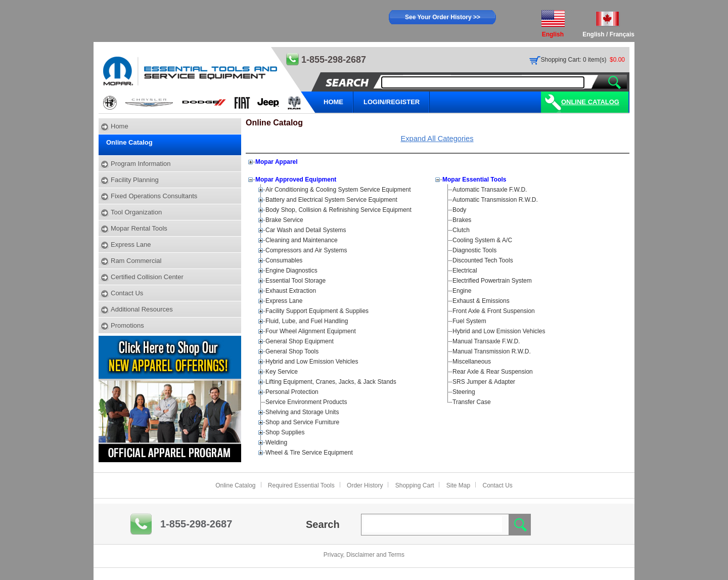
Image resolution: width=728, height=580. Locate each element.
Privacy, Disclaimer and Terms (364, 555)
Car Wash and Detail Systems (306, 230)
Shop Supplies (285, 432)
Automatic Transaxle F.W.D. (490, 190)
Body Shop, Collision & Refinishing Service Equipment (338, 210)
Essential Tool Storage (295, 281)
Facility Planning (135, 180)
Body (459, 210)
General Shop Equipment (300, 341)
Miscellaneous (472, 362)
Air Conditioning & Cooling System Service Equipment (338, 190)
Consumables (284, 260)
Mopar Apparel (277, 162)
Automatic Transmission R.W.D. (495, 200)
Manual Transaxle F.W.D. (486, 341)
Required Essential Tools (301, 485)
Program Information (141, 164)
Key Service (282, 372)
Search (323, 524)
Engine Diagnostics (291, 271)
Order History (365, 485)
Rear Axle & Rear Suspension (493, 372)
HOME (333, 102)
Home (120, 126)
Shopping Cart (415, 485)
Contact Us (127, 293)
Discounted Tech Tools (483, 260)
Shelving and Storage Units (302, 412)
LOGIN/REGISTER (392, 102)
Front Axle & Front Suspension (494, 311)
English (593, 34)
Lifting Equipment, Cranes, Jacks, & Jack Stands (331, 382)
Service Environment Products (306, 402)
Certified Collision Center (147, 277)
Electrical (465, 271)
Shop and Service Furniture (302, 422)
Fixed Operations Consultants (154, 196)
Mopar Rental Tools (139, 228)
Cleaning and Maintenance (302, 240)
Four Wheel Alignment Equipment (311, 331)
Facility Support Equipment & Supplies (317, 311)
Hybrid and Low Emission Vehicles (312, 362)
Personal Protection (292, 392)
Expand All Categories (437, 139)
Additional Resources (142, 309)
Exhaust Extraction (291, 291)
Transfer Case (472, 402)
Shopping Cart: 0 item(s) (574, 60)
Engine (462, 291)
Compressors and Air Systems (306, 250)
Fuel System (469, 321)
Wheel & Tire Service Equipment (309, 453)
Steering (464, 392)
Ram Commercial (136, 261)
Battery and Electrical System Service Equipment (331, 200)
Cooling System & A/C (482, 240)
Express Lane (131, 244)
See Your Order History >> (443, 17)
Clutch (461, 230)
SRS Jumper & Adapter (484, 382)
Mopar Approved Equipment (296, 180)
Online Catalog (590, 102)
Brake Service (284, 220)
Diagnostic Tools (474, 250)
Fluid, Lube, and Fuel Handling (307, 321)
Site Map (458, 485)
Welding (276, 442)
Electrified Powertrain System (492, 281)
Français (622, 34)
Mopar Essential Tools (474, 180)
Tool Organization (136, 212)
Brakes (462, 220)
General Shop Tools (292, 351)
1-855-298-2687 (196, 524)
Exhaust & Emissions (481, 301)
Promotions (127, 325)
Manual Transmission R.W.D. (492, 351)
